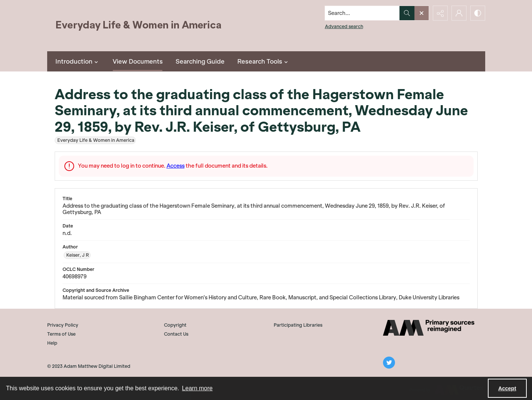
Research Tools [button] (264, 61)
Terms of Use (61, 334)
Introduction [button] (78, 61)
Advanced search (344, 26)
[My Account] (459, 13)
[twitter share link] (389, 363)
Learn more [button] (197, 388)
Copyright (175, 325)
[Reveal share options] (440, 13)
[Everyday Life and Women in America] (139, 26)
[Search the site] (362, 13)
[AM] (429, 328)
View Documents (138, 61)
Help (52, 343)
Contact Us (176, 334)
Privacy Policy (63, 325)
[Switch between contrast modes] (478, 13)
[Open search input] (422, 13)
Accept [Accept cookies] (507, 388)
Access (176, 166)
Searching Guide (200, 61)
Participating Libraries (298, 325)
